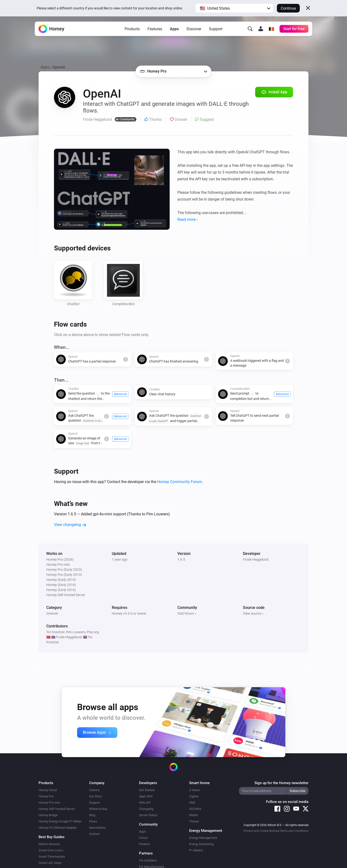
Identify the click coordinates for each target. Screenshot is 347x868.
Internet (52, 613)
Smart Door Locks (51, 850)
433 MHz (195, 809)
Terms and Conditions (294, 831)
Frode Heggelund (256, 559)
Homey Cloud (48, 790)
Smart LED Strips (50, 863)
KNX (192, 803)
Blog (92, 815)
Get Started (147, 790)
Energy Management (203, 838)
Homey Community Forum (180, 482)
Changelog (146, 809)
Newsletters (97, 828)
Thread (194, 821)
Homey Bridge (48, 815)
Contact (94, 834)
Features (155, 31)
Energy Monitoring (201, 844)
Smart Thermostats (52, 857)
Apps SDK (146, 796)
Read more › (188, 219)
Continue (288, 8)
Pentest (144, 844)
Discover (194, 31)
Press (93, 821)
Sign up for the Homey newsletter (281, 783)
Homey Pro (46, 796)
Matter (194, 815)
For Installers (148, 860)
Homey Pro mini (49, 803)
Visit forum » (187, 613)
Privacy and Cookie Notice (260, 831)
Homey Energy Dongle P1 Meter (60, 821)
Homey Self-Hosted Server (57, 809)
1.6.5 (181, 559)
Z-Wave (194, 790)
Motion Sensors (49, 844)
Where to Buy (98, 809)
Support (216, 31)
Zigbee (194, 796)
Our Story (95, 796)
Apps (174, 31)
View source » (253, 613)
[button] (234, 8)
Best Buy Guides (52, 837)
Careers (94, 790)
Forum (143, 838)
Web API (145, 803)
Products (132, 31)
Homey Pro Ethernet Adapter (58, 828)
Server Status (148, 815)
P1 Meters (196, 850)
